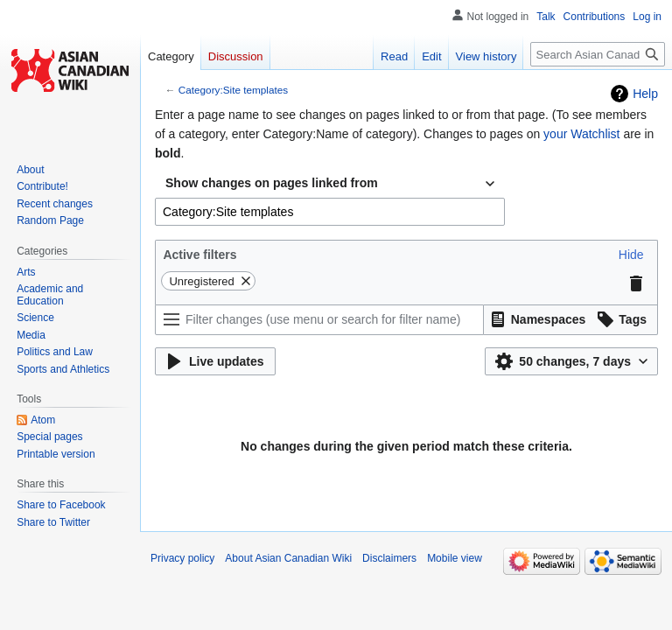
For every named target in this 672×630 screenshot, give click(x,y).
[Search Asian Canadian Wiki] (598, 54)
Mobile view (455, 558)
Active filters (199, 255)
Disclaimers (389, 558)
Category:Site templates (233, 90)
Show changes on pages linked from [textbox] (272, 183)
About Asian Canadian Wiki (288, 558)
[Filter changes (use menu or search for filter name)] (319, 320)
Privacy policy (182, 558)
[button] (631, 255)
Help (645, 94)
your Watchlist (581, 134)
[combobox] (330, 184)
